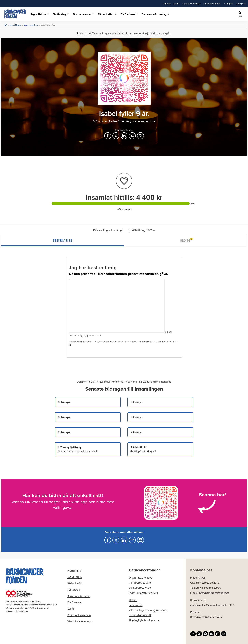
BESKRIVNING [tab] (63, 240)
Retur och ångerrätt (140, 615)
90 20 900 (152, 593)
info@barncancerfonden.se (214, 593)
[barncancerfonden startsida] (15, 14)
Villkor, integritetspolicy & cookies (148, 610)
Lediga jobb (136, 605)
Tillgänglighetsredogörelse (144, 620)
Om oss (133, 600)
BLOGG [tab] (186, 240)
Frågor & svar (198, 577)
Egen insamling (31, 25)
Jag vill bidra (15, 25)
